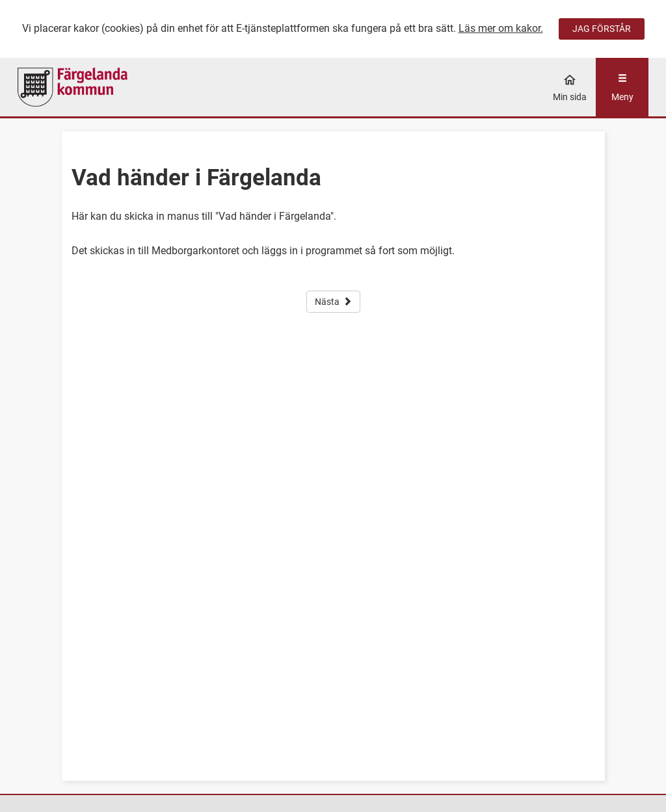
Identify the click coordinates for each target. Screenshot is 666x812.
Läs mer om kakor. (501, 28)
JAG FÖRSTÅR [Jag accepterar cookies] (602, 29)
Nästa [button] (333, 302)
